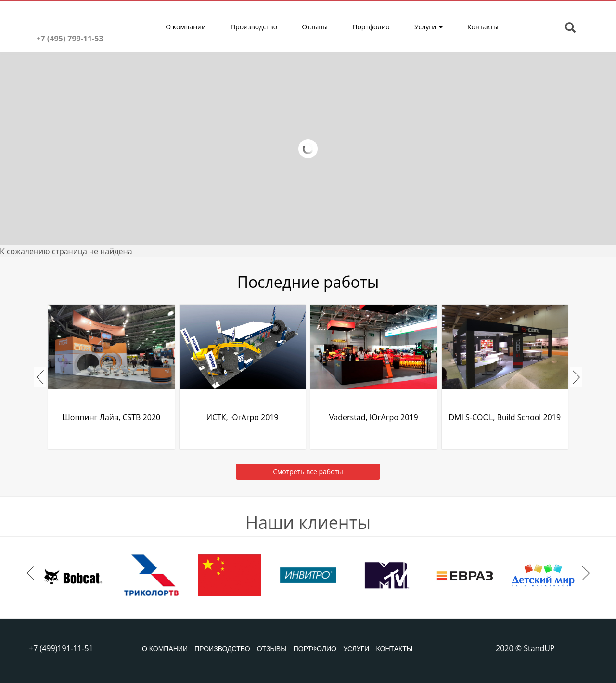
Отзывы (315, 27)
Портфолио (371, 27)
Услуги (429, 27)
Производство (254, 27)
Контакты (483, 27)
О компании (186, 27)
